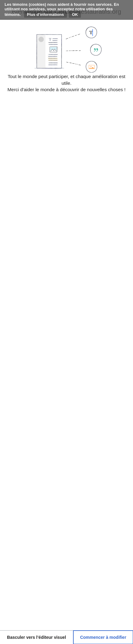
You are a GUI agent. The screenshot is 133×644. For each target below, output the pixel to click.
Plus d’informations (45, 14)
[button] (37, 637)
